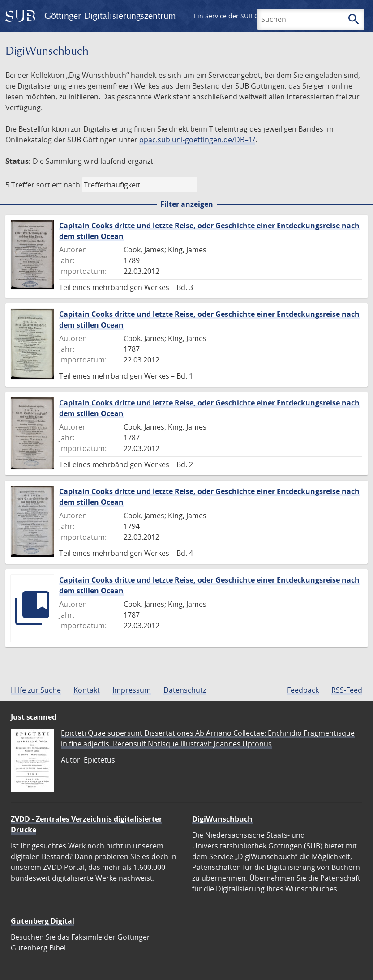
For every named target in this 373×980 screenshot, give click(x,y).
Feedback (303, 690)
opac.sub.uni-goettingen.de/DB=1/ (197, 140)
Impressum (132, 690)
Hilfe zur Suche (36, 690)
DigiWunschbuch (222, 819)
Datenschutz (185, 690)
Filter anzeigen (187, 204)
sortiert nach (58, 185)
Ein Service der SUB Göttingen (239, 16)
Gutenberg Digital (43, 921)
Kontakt (87, 690)
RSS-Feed (347, 690)
